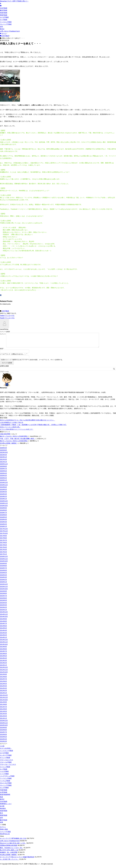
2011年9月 (3, 705)
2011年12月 (4, 698)
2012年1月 (3, 696)
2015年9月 (3, 594)
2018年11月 (4, 506)
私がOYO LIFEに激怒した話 (9, 853)
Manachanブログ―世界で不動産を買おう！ (14, 1)
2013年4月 (3, 661)
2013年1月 (3, 668)
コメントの (5, 834)
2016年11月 (4, 562)
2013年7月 (3, 654)
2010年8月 (3, 733)
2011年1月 (3, 721)
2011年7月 (3, 710)
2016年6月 (3, 573)
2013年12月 (4, 643)
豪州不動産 (4, 10)
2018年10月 (4, 509)
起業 (1, 825)
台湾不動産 (4, 795)
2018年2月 (3, 527)
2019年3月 (3, 497)
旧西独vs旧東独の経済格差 (9, 848)
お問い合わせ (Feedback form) (10, 31)
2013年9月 (3, 649)
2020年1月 (3, 483)
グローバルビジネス (7, 763)
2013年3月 (3, 663)
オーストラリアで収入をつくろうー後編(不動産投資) (17, 860)
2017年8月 (3, 541)
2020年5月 (3, 474)
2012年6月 (3, 684)
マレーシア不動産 (6, 24)
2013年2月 (3, 666)
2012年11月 (4, 673)
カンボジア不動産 (6, 758)
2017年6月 (3, 545)
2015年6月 (3, 601)
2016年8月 (3, 569)
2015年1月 (3, 613)
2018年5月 (3, 520)
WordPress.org (5, 837)
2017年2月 (3, 555)
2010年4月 (3, 742)
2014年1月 (3, 640)
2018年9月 (3, 511)
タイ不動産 (4, 20)
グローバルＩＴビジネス (8, 767)
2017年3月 (3, 552)
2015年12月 (4, 587)
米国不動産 (4, 13)
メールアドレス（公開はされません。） (13, 357)
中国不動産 (4, 793)
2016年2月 (3, 582)
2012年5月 (3, 687)
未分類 (2, 809)
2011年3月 (3, 716)
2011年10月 (4, 703)
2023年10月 (4, 455)
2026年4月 (3, 451)
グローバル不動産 (6, 765)
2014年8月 (3, 624)
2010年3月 (3, 744)
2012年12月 (4, 670)
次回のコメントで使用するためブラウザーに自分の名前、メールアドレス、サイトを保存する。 (32, 363)
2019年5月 (3, 492)
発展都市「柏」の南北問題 (9, 855)
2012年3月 (3, 691)
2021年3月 (3, 462)
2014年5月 (3, 631)
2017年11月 (4, 534)
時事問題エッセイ (6, 807)
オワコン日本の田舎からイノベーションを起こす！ (17, 432)
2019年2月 (3, 499)
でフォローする (7, 316)
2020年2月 (3, 481)
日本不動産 (4, 8)
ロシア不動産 (4, 790)
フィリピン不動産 (6, 22)
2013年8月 (3, 652)
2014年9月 (3, 622)
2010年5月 (3, 740)
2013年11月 (4, 645)
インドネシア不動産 (7, 754)
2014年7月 (3, 626)
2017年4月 (3, 550)
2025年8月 (3, 453)
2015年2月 (3, 610)
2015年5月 (3, 603)
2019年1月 (3, 502)
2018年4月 (3, 522)
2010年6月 (3, 737)
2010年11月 (4, 726)
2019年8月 (3, 490)
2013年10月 (4, 647)
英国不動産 (4, 15)
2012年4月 (3, 689)
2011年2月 (3, 719)
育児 (1, 816)
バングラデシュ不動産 (7, 779)
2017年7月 (3, 543)
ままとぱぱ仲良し (6, 751)
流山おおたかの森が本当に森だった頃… (13, 846)
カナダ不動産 (4, 17)
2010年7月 (3, 735)
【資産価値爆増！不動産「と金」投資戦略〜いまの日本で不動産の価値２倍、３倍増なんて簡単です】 (33, 428)
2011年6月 (3, 712)
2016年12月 (4, 559)
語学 (1, 27)
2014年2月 (3, 638)
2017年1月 (3, 557)
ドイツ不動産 (4, 777)
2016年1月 (3, 585)
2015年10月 (4, 592)
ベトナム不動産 (5, 784)
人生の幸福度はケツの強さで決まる (12, 425)
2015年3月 (3, 608)
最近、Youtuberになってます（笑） (12, 851)
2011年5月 (3, 714)
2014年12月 (4, 615)
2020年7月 (3, 471)
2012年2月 (3, 693)
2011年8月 (3, 707)
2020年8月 (3, 469)
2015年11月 (4, 589)
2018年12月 (4, 504)
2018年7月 (3, 515)
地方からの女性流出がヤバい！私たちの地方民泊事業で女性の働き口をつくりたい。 (28, 423)
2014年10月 (4, 619)
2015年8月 (3, 596)
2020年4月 (3, 476)
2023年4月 (3, 458)
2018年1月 (3, 529)
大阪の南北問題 (5, 437)
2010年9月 (3, 730)
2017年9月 (3, 539)
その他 (2, 749)
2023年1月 (3, 460)
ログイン (3, 830)
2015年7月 (3, 599)
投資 (1, 800)
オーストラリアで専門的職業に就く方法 (13, 841)
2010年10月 (4, 728)
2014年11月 (4, 617)
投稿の (4, 832)
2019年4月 (3, 495)
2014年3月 (3, 636)
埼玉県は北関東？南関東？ (9, 446)
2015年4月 (3, 606)
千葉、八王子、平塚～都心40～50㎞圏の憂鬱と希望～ (18, 441)
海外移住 (3, 811)
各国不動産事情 (5, 797)
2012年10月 (4, 675)
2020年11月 (4, 467)
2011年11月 (4, 700)
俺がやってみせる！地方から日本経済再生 (14, 439)
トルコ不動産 (4, 774)
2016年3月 (3, 580)
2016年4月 (3, 578)
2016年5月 (3, 576)
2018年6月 (3, 518)
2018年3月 (3, 525)
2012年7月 (3, 682)
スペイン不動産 (5, 770)
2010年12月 (4, 723)
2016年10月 (4, 564)
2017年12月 (4, 532)
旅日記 (2, 29)
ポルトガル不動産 (6, 786)
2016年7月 (3, 571)
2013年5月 (3, 659)
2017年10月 (4, 536)
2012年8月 (3, 680)
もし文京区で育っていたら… (9, 862)
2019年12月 (4, 485)
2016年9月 (3, 566)
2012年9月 (3, 677)
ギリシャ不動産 (5, 760)
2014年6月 (3, 629)
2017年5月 (3, 548)
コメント (3, 334)
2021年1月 (3, 465)
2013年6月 (3, 656)
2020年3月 (3, 478)
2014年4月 (3, 633)
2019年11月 (4, 488)
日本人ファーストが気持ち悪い (10, 430)
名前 (1, 351)
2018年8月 (3, 513)
